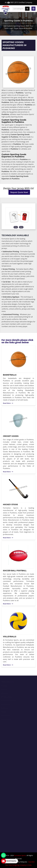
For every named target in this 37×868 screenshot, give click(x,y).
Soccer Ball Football (15, 571)
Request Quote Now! (19, 192)
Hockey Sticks (10, 505)
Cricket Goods (11, 436)
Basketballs (10, 375)
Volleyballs (10, 637)
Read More (8, 403)
